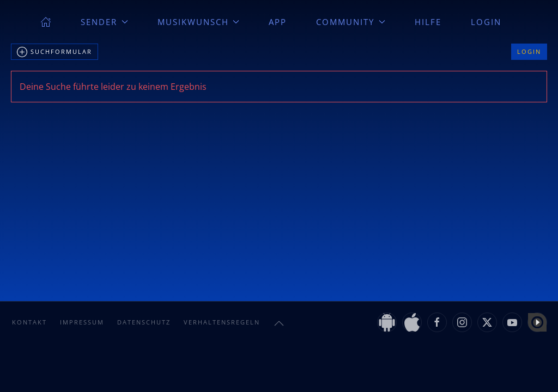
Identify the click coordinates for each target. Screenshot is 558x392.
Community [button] (351, 22)
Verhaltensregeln (222, 322)
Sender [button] (104, 22)
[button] (279, 323)
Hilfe (428, 22)
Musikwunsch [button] (199, 22)
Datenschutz (144, 322)
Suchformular (54, 52)
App (278, 22)
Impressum (82, 322)
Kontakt (29, 322)
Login (486, 22)
